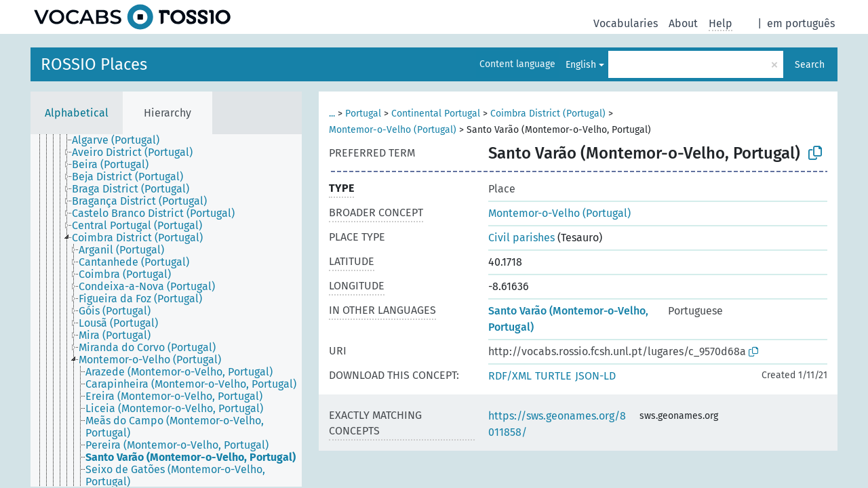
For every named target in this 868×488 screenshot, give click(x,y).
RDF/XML (510, 376)
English (581, 65)
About (683, 23)
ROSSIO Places (94, 64)
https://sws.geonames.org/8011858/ (557, 424)
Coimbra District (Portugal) (548, 114)
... (332, 114)
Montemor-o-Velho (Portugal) (393, 130)
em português (801, 23)
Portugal (363, 114)
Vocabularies (626, 23)
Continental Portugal (436, 114)
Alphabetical (77, 113)
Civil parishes (521, 238)
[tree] (166, 310)
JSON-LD (595, 376)
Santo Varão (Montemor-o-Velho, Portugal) (568, 319)
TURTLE (553, 376)
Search (810, 65)
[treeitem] (121, 140)
